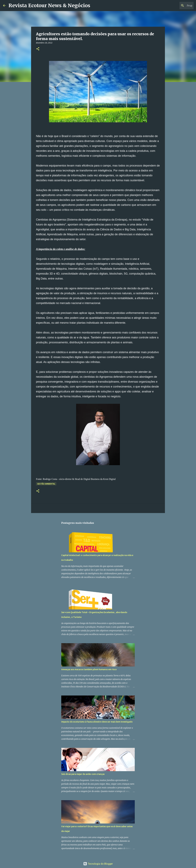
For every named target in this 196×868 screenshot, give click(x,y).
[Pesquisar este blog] (177, 6)
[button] (38, 49)
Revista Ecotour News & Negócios (49, 6)
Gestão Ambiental (46, 484)
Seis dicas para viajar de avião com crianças (83, 774)
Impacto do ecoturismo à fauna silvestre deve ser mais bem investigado (97, 722)
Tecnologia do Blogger (98, 864)
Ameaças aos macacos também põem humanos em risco (89, 669)
